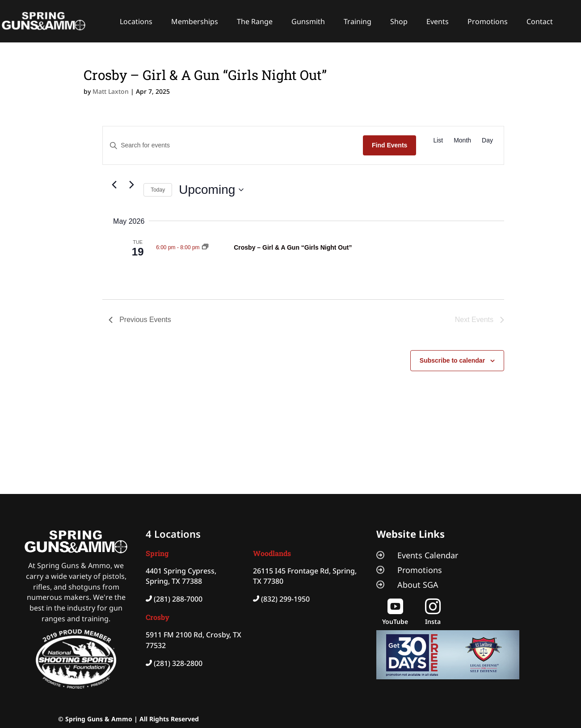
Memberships (195, 21)
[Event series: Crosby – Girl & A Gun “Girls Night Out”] (205, 247)
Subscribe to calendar (452, 360)
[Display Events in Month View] (462, 140)
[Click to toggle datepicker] (211, 190)
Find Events (389, 145)
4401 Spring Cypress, (181, 571)
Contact (540, 21)
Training (358, 21)
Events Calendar (428, 555)
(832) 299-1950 (285, 599)
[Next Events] (131, 184)
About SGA (418, 585)
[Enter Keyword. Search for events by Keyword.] (233, 145)
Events (438, 21)
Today (158, 190)
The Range (255, 21)
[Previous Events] (114, 184)
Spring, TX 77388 (174, 581)
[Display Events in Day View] (487, 140)
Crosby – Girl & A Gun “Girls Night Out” (293, 247)
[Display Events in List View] (438, 140)
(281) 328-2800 (178, 663)
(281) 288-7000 (178, 599)
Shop (399, 21)
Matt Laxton (111, 91)
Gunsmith (308, 21)
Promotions (488, 21)
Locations (136, 21)
